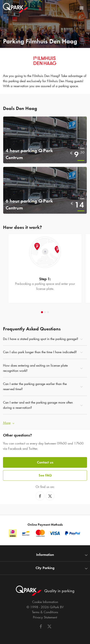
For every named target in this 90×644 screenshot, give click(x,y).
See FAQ (45, 475)
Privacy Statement (45, 617)
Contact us (45, 462)
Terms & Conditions (45, 612)
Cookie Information (45, 602)
